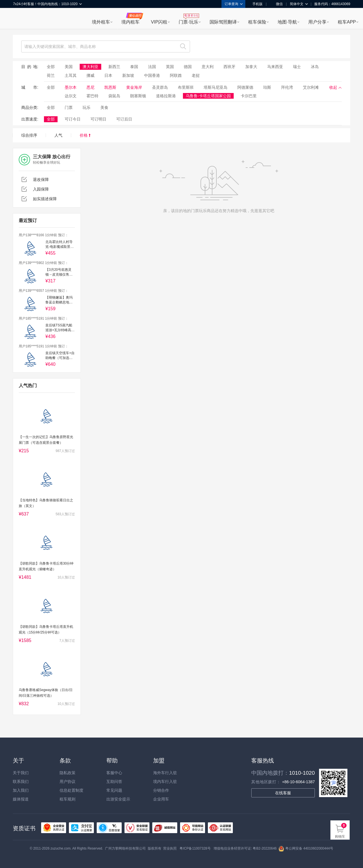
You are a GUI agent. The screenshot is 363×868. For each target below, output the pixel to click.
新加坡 (128, 75)
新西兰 (114, 67)
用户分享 (317, 22)
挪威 (90, 75)
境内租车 (130, 22)
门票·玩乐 (188, 22)
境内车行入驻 (165, 782)
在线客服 (283, 793)
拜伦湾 (287, 87)
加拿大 (251, 67)
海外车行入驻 (165, 773)
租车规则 (67, 799)
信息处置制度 (71, 790)
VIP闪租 (159, 22)
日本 (108, 75)
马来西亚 (275, 67)
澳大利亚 (90, 67)
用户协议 (67, 782)
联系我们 (21, 782)
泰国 (134, 67)
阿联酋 (176, 75)
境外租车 (101, 22)
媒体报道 (21, 799)
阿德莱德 (245, 87)
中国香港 (152, 75)
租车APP (347, 22)
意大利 (208, 67)
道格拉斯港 (166, 96)
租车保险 (257, 22)
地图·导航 (287, 22)
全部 (51, 67)
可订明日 (98, 119)
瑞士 (297, 67)
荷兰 (51, 75)
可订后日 (124, 119)
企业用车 (161, 799)
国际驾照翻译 (223, 22)
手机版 (256, 4)
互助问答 (114, 782)
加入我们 (21, 790)
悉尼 (90, 87)
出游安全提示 (118, 799)
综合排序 (29, 135)
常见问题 (114, 790)
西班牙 (229, 67)
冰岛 (315, 67)
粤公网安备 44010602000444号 (306, 848)
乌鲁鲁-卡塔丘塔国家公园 (208, 96)
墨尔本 (71, 87)
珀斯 (267, 87)
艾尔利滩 (311, 87)
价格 (85, 135)
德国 (188, 67)
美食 (104, 107)
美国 (69, 67)
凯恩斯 (110, 87)
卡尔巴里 (249, 96)
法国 (152, 67)
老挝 (196, 75)
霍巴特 (92, 96)
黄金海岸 (134, 87)
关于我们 (21, 773)
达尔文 (71, 96)
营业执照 (170, 848)
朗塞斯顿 (138, 96)
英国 (170, 67)
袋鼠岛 (114, 96)
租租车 (20, 19)
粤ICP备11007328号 (195, 848)
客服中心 (114, 773)
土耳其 (71, 75)
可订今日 (73, 119)
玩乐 (86, 107)
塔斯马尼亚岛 (216, 87)
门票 (69, 107)
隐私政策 (67, 773)
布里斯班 (186, 87)
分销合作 (161, 790)
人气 (58, 135)
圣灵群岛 (160, 87)
